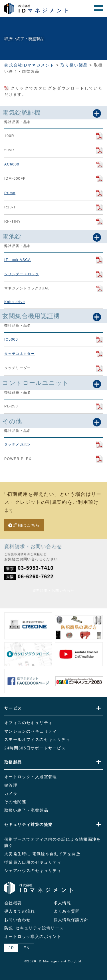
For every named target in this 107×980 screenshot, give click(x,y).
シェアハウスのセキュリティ (33, 871)
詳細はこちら (27, 525)
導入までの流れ (20, 911)
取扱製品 (13, 762)
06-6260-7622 (36, 577)
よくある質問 (67, 911)
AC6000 (12, 164)
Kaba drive (15, 302)
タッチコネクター (20, 354)
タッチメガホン (18, 444)
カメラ (11, 793)
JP (11, 948)
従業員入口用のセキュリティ (33, 862)
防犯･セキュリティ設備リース (34, 928)
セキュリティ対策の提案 (28, 824)
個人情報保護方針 (71, 920)
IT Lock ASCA (18, 260)
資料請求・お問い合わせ (53, 591)
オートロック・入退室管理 (31, 777)
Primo (10, 193)
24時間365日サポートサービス (35, 748)
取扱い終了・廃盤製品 (26, 810)
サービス (13, 708)
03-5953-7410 (36, 568)
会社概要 (13, 903)
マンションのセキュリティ (31, 731)
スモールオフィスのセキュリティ (37, 739)
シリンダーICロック (22, 274)
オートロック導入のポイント (33, 937)
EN (27, 948)
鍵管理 (11, 785)
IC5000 (11, 339)
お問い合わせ (17, 920)
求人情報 (62, 903)
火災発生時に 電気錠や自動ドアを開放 (42, 854)
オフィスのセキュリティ (28, 723)
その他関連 (15, 802)
